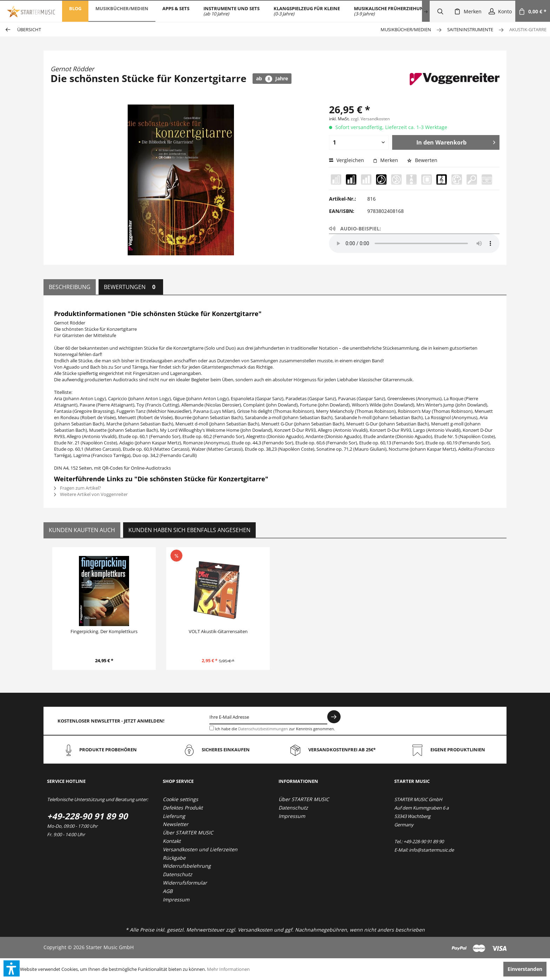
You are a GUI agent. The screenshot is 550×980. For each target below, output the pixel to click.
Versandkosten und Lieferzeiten (200, 849)
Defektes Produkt (183, 808)
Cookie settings (180, 799)
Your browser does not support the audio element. (414, 243)
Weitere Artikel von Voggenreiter (91, 494)
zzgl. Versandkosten (370, 119)
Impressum (176, 900)
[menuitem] (75, 11)
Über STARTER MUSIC (188, 833)
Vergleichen (347, 160)
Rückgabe (174, 858)
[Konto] (500, 11)
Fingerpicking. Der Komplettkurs (104, 631)
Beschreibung (70, 287)
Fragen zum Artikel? (78, 488)
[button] (12, 968)
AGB (168, 891)
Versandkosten (255, 930)
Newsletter (176, 824)
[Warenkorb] (533, 11)
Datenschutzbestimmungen (263, 729)
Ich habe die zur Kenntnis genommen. (275, 729)
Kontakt (172, 841)
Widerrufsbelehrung (187, 866)
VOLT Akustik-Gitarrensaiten (218, 631)
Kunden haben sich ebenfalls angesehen (189, 530)
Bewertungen (131, 287)
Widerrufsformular (185, 883)
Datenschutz (177, 874)
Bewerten (422, 160)
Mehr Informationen (228, 969)
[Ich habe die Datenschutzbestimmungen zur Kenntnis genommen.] (212, 728)
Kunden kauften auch (82, 530)
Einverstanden (525, 969)
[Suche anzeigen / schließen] (440, 11)
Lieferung (174, 816)
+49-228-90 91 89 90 (87, 816)
